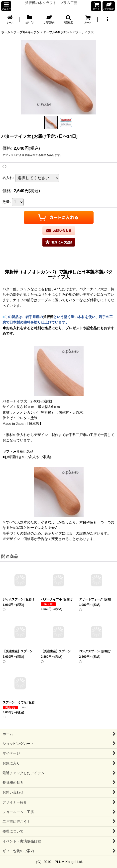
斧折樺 (48, 317)
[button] (6, 6)
